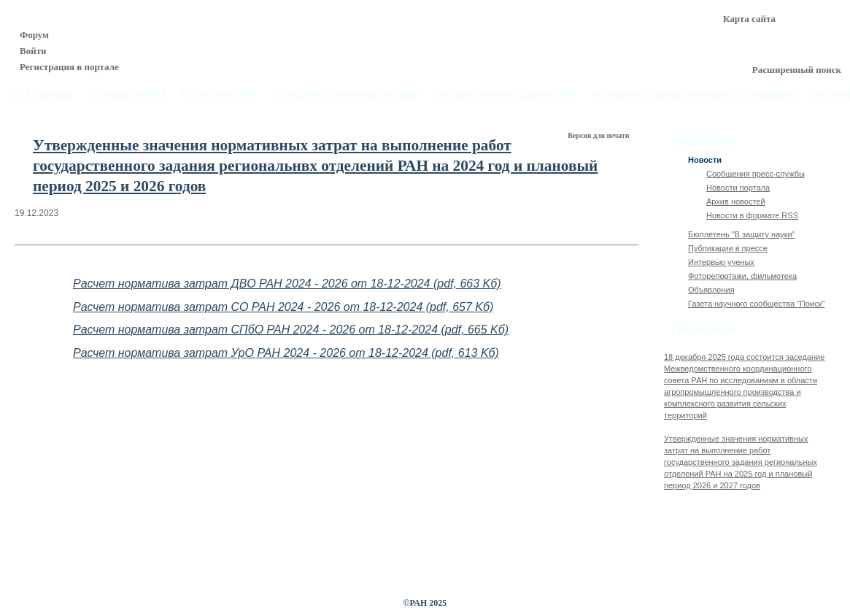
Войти (33, 51)
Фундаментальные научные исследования (695, 95)
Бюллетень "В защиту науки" (742, 234)
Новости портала (738, 188)
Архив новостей (736, 201)
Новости (705, 160)
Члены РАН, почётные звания (345, 95)
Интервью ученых (721, 262)
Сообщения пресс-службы (756, 174)
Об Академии (40, 95)
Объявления (711, 290)
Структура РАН (219, 95)
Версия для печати (599, 135)
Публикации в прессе (728, 248)
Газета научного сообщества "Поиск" (756, 304)
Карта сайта (749, 19)
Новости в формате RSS (752, 215)
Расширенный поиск (797, 70)
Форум (34, 35)
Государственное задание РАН (505, 95)
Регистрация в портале (69, 67)
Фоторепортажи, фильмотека (742, 276)
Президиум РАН (127, 95)
